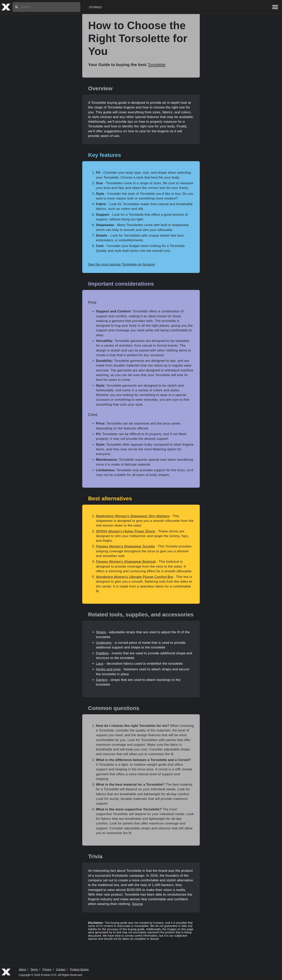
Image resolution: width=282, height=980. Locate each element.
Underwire (104, 643)
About (22, 969)
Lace (100, 664)
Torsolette (157, 65)
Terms (34, 969)
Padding (102, 653)
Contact (61, 969)
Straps (101, 632)
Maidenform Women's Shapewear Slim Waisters (133, 516)
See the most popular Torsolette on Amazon (122, 264)
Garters (102, 680)
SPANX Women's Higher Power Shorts (126, 531)
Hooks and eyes (108, 669)
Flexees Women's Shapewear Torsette (125, 546)
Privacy (47, 969)
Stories (95, 7)
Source (137, 904)
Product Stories (79, 969)
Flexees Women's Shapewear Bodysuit (126, 562)
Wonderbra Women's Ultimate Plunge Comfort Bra (134, 577)
